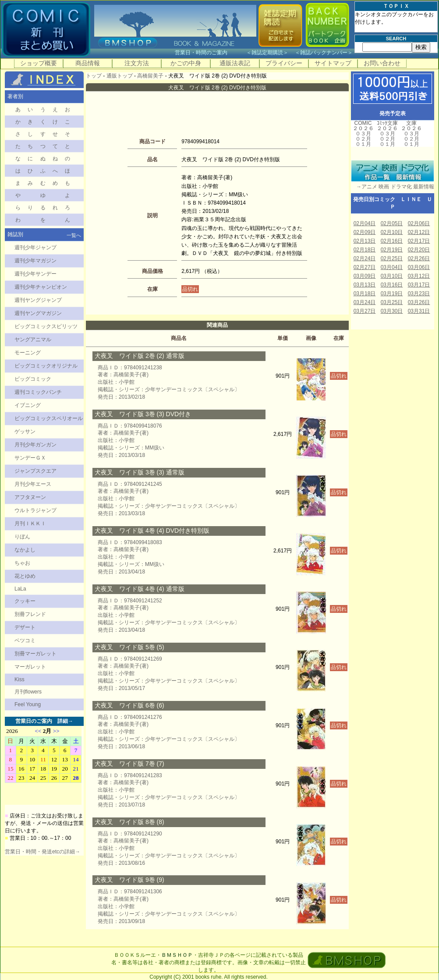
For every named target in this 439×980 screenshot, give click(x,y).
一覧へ (74, 235)
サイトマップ (333, 63)
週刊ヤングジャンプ (38, 300)
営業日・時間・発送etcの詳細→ (42, 852)
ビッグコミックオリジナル (46, 366)
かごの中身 (186, 63)
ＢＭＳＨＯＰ (177, 955)
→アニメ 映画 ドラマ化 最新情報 (393, 187)
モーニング (28, 353)
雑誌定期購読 (267, 53)
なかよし (25, 550)
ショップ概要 (39, 63)
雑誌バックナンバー (324, 53)
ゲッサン (25, 432)
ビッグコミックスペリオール (49, 418)
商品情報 (88, 63)
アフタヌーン (30, 497)
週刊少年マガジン (35, 261)
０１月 (363, 144)
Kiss (19, 679)
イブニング (28, 405)
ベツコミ (25, 640)
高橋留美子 (150, 76)
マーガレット (30, 667)
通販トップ (120, 76)
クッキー (25, 601)
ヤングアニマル (33, 340)
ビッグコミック (33, 379)
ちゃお (22, 563)
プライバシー (284, 63)
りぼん (22, 537)
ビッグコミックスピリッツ (46, 326)
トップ (94, 76)
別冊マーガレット (35, 654)
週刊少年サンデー (35, 274)
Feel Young (28, 704)
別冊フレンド (30, 614)
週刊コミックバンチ (38, 392)
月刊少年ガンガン (35, 445)
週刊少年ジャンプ (35, 248)
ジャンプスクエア (35, 471)
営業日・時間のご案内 (210, 53)
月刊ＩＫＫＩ (30, 524)
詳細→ (65, 721)
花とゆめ (25, 576)
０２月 (363, 139)
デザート (25, 627)
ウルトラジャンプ (35, 510)
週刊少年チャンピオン (41, 287)
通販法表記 (235, 63)
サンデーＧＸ (30, 458)
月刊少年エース (33, 484)
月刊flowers (28, 692)
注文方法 (137, 63)
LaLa (20, 589)
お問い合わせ (382, 63)
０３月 (363, 134)
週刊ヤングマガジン (38, 313)
